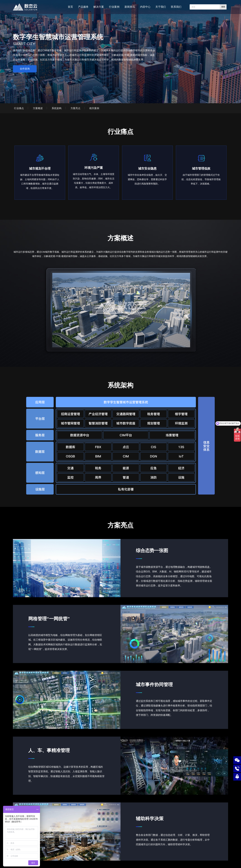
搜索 (223, 7)
